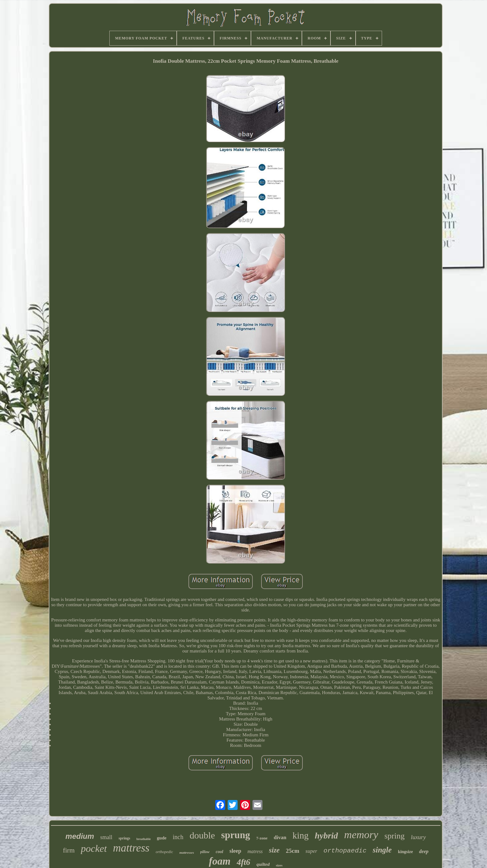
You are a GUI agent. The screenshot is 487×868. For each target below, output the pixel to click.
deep (424, 851)
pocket (94, 848)
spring (395, 836)
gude (162, 838)
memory (361, 835)
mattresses (187, 852)
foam (220, 861)
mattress (131, 848)
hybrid (326, 836)
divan (280, 837)
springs (124, 838)
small (106, 837)
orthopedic (164, 852)
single (382, 850)
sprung (236, 835)
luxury (419, 837)
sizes (279, 865)
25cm (292, 851)
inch (178, 837)
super (312, 851)
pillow (205, 852)
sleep (235, 851)
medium (80, 836)
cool (220, 852)
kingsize (405, 852)
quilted (263, 864)
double (202, 835)
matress (255, 851)
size (274, 850)
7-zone (262, 838)
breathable (143, 839)
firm (69, 850)
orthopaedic (345, 851)
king (301, 835)
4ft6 (243, 862)
